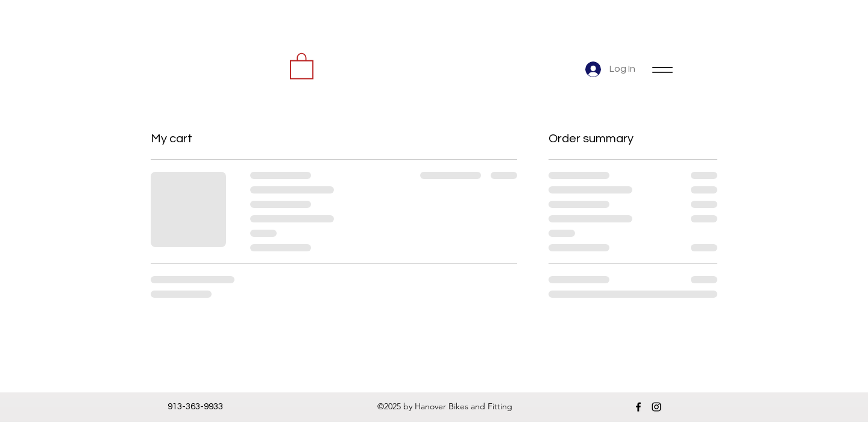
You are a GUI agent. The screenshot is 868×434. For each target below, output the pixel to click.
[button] (302, 65)
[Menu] (662, 70)
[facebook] (638, 407)
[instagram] (656, 407)
